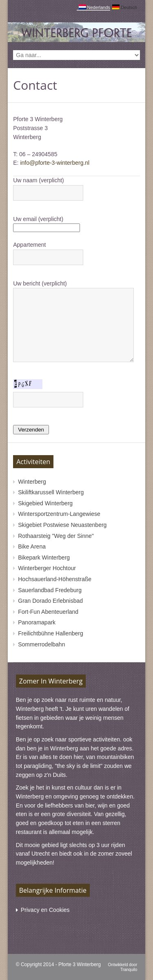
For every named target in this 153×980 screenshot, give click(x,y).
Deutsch (125, 7)
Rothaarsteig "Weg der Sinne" (56, 536)
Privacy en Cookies (45, 910)
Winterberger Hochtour (47, 568)
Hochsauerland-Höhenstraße (55, 579)
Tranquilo (129, 970)
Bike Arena (32, 546)
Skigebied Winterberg (45, 503)
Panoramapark (37, 622)
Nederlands (94, 7)
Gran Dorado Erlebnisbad (50, 601)
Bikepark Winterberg (44, 557)
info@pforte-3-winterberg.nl (55, 163)
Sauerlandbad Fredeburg (50, 590)
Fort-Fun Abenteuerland (48, 612)
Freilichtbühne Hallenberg (51, 633)
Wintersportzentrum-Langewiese (59, 514)
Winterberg (32, 482)
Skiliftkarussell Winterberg (51, 492)
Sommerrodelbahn (41, 644)
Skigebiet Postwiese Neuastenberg (62, 525)
